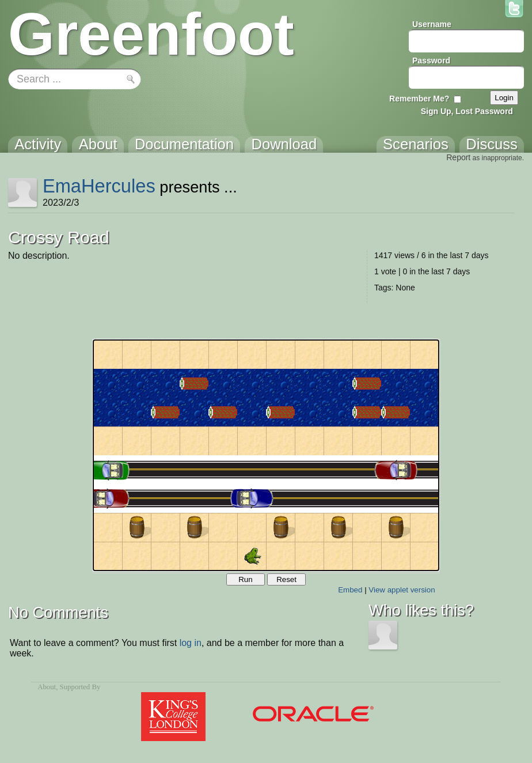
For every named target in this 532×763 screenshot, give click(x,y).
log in (191, 643)
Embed (350, 590)
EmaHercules (99, 186)
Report (458, 157)
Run (245, 579)
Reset (286, 579)
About (47, 687)
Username (432, 24)
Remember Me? (419, 99)
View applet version (402, 590)
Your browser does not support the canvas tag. (266, 455)
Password (431, 61)
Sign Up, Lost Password (467, 111)
